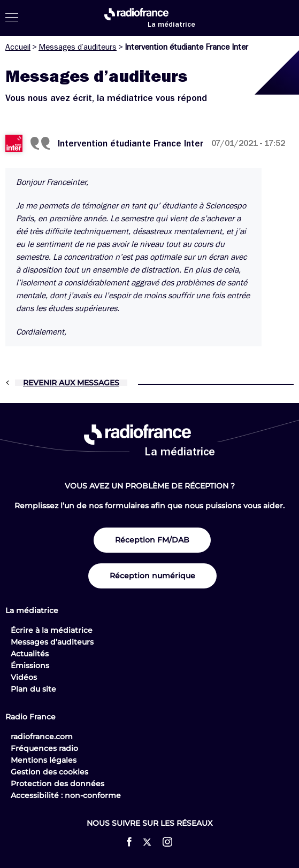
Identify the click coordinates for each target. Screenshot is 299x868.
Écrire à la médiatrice (52, 630)
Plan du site (33, 689)
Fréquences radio (44, 748)
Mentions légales (44, 760)
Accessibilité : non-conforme (66, 795)
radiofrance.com (42, 737)
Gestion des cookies (49, 772)
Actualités (30, 654)
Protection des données (57, 784)
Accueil (18, 47)
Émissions (30, 665)
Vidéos (24, 677)
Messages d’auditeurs (78, 47)
